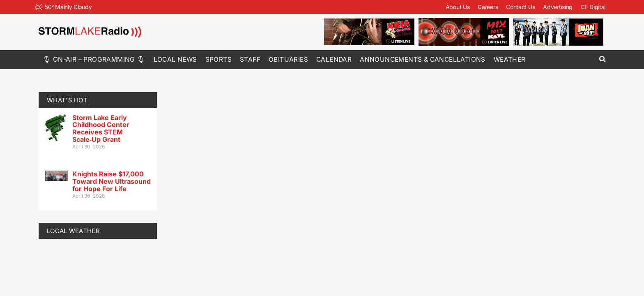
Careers (488, 7)
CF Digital (593, 7)
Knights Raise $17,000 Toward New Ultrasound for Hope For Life (112, 181)
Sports (218, 59)
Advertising (558, 7)
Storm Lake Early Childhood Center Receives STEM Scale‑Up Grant (101, 128)
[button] (602, 59)
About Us (458, 7)
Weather (510, 59)
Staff (250, 59)
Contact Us (520, 7)
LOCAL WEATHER (73, 231)
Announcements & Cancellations (423, 59)
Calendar (334, 59)
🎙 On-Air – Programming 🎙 (94, 59)
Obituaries (288, 59)
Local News (175, 59)
